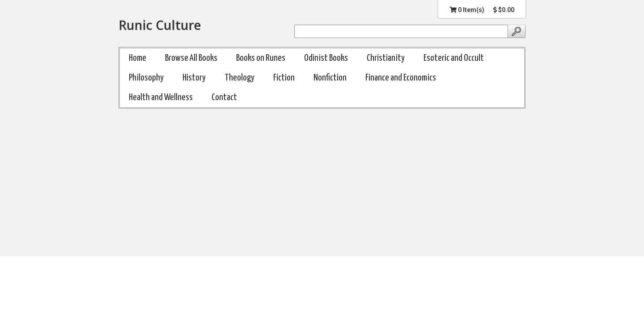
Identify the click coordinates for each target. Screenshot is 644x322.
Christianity (386, 58)
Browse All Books (191, 58)
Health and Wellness (161, 97)
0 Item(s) (467, 10)
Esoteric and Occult (454, 58)
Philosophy (146, 78)
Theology (239, 78)
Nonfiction (330, 78)
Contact (224, 97)
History (194, 78)
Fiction (284, 78)
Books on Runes (261, 58)
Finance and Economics (401, 78)
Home (138, 58)
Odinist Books (326, 58)
